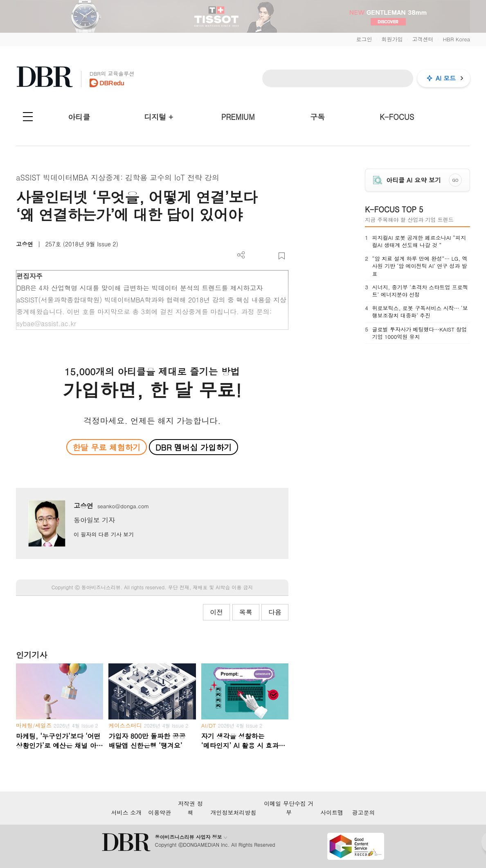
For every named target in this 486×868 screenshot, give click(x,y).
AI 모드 (446, 78)
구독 (317, 117)
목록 (246, 612)
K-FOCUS (397, 117)
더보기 (241, 255)
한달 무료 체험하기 (106, 447)
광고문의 (363, 812)
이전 (216, 612)
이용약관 (160, 812)
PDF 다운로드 (255, 256)
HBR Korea (456, 39)
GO (456, 180)
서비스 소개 (127, 812)
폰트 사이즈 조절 (268, 256)
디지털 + (159, 117)
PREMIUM (238, 117)
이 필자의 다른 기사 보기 (104, 534)
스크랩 (282, 256)
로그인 (364, 39)
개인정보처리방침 (234, 812)
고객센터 (423, 39)
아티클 (79, 117)
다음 (275, 612)
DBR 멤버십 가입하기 (194, 447)
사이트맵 (332, 812)
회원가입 (392, 39)
